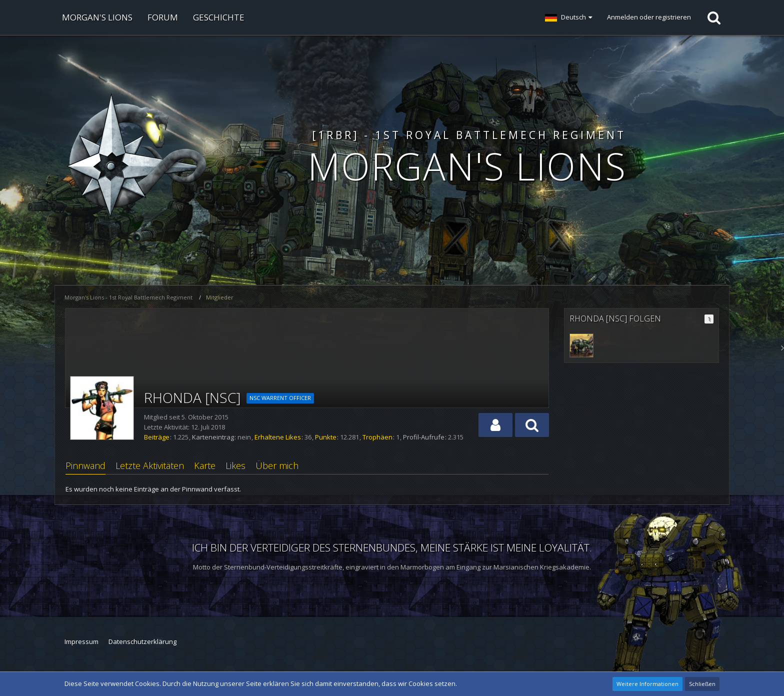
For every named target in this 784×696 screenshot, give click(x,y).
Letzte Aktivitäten (150, 465)
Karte (205, 465)
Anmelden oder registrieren (649, 17)
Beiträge (157, 437)
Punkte (326, 437)
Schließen (702, 684)
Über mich (277, 465)
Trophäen (377, 437)
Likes (235, 465)
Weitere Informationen (647, 684)
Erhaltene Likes (278, 437)
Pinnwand (85, 465)
